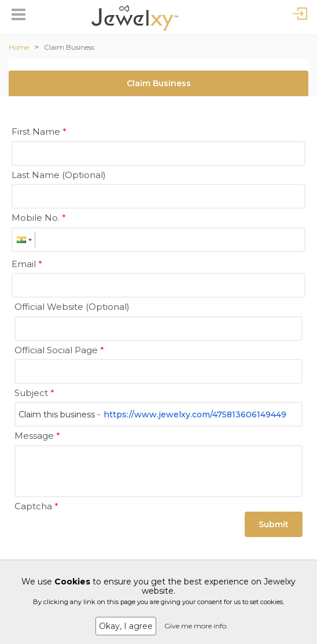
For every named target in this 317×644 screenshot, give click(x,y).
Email (27, 264)
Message (37, 436)
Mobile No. (39, 218)
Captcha (36, 506)
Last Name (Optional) (59, 175)
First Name (39, 132)
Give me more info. (196, 626)
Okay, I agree (126, 626)
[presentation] (102, 538)
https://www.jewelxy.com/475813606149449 (195, 414)
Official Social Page (59, 350)
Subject (34, 393)
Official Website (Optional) (72, 307)
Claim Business (69, 47)
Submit (274, 524)
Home (19, 47)
